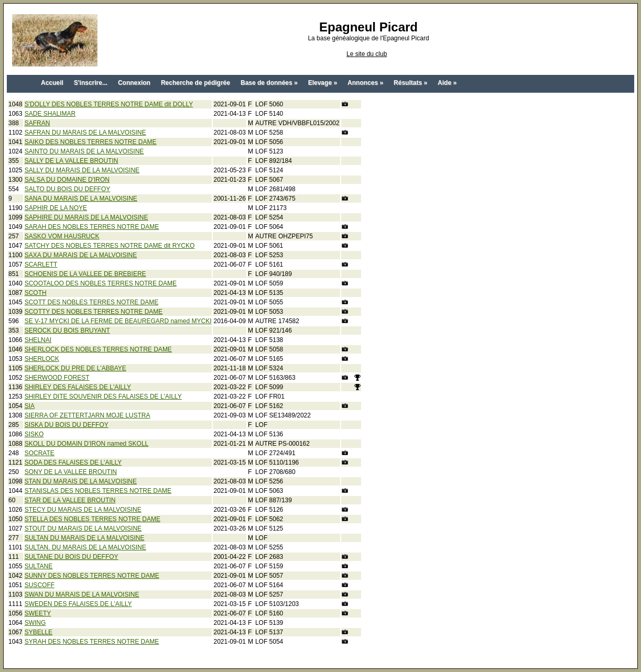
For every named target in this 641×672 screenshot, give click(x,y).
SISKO (34, 434)
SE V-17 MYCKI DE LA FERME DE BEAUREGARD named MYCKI (118, 321)
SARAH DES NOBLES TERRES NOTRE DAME (92, 227)
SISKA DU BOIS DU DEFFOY (67, 425)
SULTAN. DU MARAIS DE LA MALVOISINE (85, 547)
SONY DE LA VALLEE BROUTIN (71, 472)
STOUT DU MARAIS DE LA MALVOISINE (83, 528)
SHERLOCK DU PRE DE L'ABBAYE (75, 368)
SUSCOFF (40, 585)
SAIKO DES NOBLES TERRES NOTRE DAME (91, 142)
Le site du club (367, 54)
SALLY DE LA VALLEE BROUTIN (72, 161)
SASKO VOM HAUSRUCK (62, 236)
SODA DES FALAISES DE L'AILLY (73, 462)
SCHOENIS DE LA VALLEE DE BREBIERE (85, 274)
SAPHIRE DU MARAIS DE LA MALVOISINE (86, 217)
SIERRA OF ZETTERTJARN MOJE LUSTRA (88, 415)
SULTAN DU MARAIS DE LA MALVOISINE (85, 538)
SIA (30, 406)
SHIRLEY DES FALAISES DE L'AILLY (78, 387)
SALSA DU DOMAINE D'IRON (67, 180)
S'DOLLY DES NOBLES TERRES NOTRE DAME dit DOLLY (109, 104)
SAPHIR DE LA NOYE (56, 208)
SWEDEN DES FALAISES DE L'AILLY (78, 604)
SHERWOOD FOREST (57, 378)
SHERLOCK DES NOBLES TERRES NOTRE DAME (98, 349)
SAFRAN (37, 123)
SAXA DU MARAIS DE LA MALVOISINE (81, 255)
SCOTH (36, 293)
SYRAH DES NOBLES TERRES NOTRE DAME (92, 642)
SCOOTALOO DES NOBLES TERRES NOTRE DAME (101, 283)
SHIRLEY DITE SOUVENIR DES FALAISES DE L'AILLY (103, 396)
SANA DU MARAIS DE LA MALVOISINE (81, 199)
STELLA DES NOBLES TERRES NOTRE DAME (93, 519)
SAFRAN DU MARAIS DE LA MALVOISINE (85, 133)
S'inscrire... (91, 83)
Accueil (52, 83)
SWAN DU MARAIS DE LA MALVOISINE (82, 594)
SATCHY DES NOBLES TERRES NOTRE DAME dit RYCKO (110, 246)
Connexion (134, 83)
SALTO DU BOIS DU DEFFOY (68, 189)
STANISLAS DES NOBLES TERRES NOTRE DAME (98, 491)
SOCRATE (40, 453)
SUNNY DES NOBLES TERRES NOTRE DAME (92, 576)
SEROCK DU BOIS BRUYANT (67, 331)
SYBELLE (39, 632)
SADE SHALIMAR (50, 114)
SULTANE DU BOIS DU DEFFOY (72, 557)
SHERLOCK (42, 359)
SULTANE (39, 566)
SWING (35, 623)
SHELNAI (38, 340)
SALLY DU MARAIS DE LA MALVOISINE (82, 170)
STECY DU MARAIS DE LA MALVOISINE (83, 510)
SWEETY (38, 613)
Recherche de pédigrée (195, 83)
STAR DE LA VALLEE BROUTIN (70, 500)
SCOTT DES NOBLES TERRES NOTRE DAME (92, 302)
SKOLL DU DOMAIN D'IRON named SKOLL (87, 444)
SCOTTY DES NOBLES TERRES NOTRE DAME (94, 312)
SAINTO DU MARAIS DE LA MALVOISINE (84, 151)
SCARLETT (41, 265)
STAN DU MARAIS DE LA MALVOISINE (81, 481)
